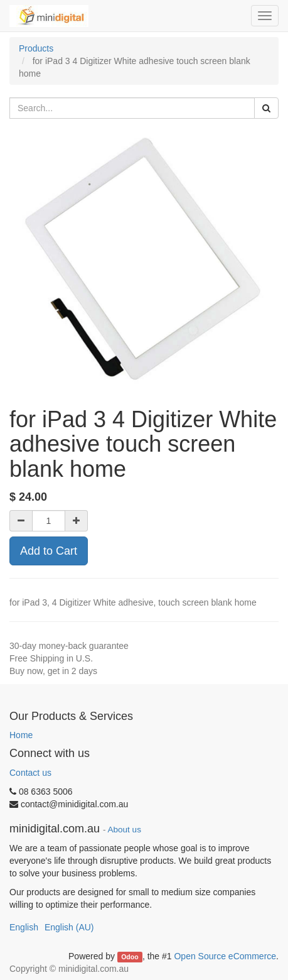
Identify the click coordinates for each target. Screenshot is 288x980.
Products (36, 48)
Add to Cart (49, 551)
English (24, 927)
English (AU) (69, 927)
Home (21, 735)
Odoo (130, 957)
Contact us (30, 773)
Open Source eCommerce (225, 956)
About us (125, 830)
